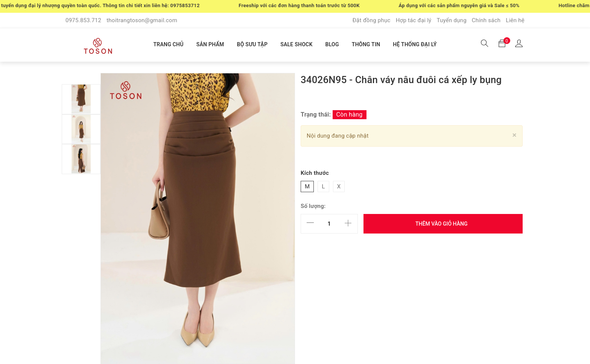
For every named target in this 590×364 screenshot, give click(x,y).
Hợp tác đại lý (414, 20)
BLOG (332, 44)
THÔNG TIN (366, 44)
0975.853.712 (83, 20)
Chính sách (486, 20)
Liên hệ (515, 20)
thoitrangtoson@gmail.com (142, 20)
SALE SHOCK (296, 44)
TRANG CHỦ (168, 44)
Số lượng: (313, 206)
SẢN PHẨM (210, 44)
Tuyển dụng (451, 20)
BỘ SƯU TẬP (252, 44)
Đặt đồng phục (372, 20)
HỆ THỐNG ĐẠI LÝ (415, 44)
